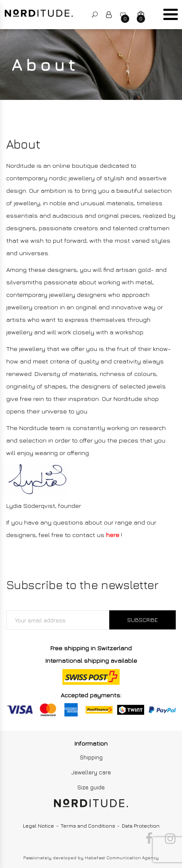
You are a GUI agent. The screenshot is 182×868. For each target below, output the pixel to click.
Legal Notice (38, 826)
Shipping (91, 757)
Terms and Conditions (88, 826)
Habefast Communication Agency (122, 858)
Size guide (91, 787)
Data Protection (141, 826)
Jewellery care (91, 772)
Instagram (170, 838)
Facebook (149, 838)
